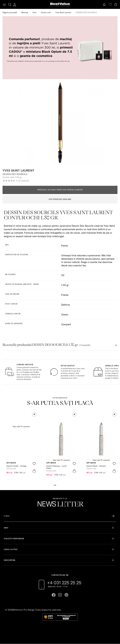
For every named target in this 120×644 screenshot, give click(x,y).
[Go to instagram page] (60, 595)
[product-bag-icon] (34, 471)
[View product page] (21, 438)
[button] (34, 414)
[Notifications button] (105, 5)
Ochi (34, 12)
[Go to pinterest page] (66, 595)
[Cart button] (116, 5)
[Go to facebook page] (54, 595)
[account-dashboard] (15, 5)
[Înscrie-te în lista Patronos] (113, 516)
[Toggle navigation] (4, 5)
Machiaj (25, 12)
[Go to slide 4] (63, 485)
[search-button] (10, 4)
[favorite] (110, 5)
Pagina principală (10, 12)
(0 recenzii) (24, 181)
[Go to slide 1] (55, 485)
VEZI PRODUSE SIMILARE (60, 199)
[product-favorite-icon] (34, 464)
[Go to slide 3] (60, 485)
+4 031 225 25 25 (64, 583)
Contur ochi (46, 12)
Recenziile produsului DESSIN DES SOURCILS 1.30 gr (46, 345)
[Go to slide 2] (57, 485)
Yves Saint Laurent (63, 12)
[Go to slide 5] (65, 485)
